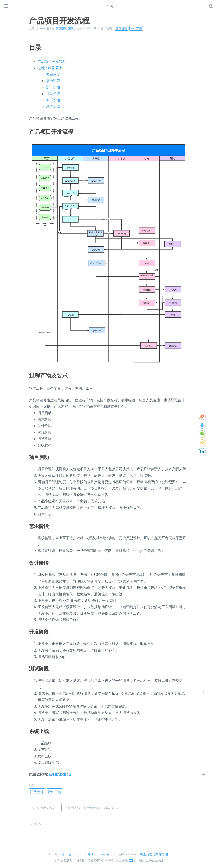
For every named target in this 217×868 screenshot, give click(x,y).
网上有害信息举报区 (154, 854)
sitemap (103, 854)
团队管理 (122, 28)
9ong (109, 6)
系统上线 (53, 106)
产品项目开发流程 (52, 62)
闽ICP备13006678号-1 (77, 854)
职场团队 (61, 28)
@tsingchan (60, 774)
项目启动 (53, 74)
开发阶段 (53, 94)
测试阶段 (53, 100)
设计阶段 (53, 87)
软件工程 (136, 28)
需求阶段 (53, 81)
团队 (71, 28)
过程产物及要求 (50, 68)
